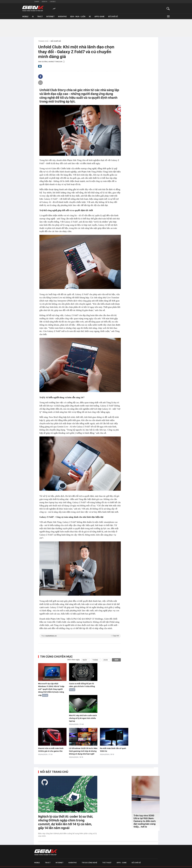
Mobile (25, 16)
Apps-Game (99, 16)
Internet (50, 16)
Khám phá (62, 16)
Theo (80, 636)
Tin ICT (40, 16)
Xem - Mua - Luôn (78, 16)
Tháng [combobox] (95, 660)
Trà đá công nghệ (89, 863)
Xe (90, 16)
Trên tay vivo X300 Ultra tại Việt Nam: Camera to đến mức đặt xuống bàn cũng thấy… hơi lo (145, 821)
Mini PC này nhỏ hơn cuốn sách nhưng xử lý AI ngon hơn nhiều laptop (83, 718)
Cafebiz (53, 2)
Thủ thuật (107, 863)
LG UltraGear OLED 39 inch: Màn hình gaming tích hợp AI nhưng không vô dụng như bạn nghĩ (83, 751)
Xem (116, 660)
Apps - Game (122, 863)
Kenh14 (44, 2)
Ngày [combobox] (85, 660)
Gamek (37, 2)
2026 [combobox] (106, 660)
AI (33, 16)
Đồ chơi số (113, 16)
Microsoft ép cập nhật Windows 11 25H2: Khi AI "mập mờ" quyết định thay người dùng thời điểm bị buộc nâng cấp (51, 689)
